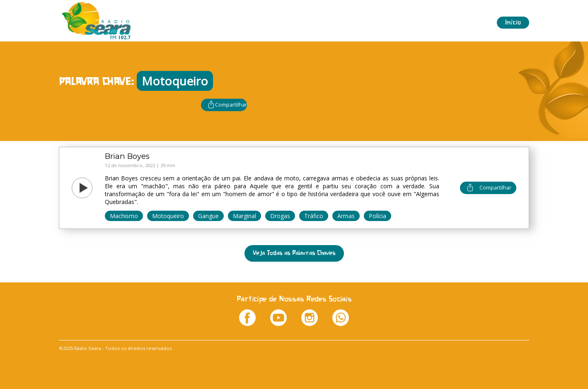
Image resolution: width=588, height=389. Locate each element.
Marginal (244, 216)
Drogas (280, 216)
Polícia (377, 216)
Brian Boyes (127, 156)
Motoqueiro (168, 216)
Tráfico (314, 216)
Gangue (208, 216)
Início (513, 23)
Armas (346, 216)
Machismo (124, 216)
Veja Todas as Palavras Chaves (294, 253)
